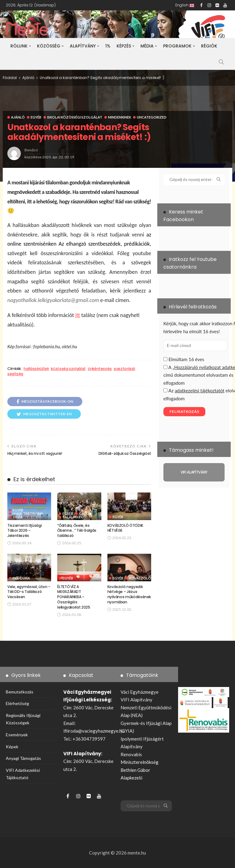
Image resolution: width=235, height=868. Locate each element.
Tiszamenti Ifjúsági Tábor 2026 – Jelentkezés (24, 531)
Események (17, 735)
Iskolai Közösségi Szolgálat (75, 117)
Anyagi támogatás (23, 758)
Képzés (124, 46)
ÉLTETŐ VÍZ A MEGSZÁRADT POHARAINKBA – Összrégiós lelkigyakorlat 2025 (74, 597)
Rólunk (19, 46)
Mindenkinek (119, 117)
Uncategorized (152, 117)
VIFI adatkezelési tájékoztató (23, 774)
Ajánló (18, 117)
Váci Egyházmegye (140, 692)
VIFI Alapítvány (136, 700)
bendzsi (31, 150)
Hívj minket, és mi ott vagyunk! (35, 453)
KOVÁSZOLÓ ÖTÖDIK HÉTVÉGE (125, 528)
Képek (12, 747)
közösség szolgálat (68, 369)
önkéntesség (100, 369)
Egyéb (36, 117)
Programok (177, 46)
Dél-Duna (21, 578)
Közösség (49, 46)
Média (147, 46)
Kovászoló (140, 578)
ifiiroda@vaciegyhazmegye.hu (94, 731)
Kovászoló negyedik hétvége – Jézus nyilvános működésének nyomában (129, 594)
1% (108, 46)
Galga (85, 513)
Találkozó (73, 517)
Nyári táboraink (28, 513)
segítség (15, 374)
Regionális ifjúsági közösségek (23, 719)
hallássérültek (36, 369)
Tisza (18, 517)
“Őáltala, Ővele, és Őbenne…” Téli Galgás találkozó (77, 531)
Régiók (209, 46)
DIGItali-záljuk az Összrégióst (125, 453)
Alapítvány (83, 46)
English (185, 5)
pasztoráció (125, 369)
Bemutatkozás (20, 692)
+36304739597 (89, 739)
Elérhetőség (17, 703)
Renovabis (131, 754)
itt (78, 315)
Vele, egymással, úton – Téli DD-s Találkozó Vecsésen (29, 592)
